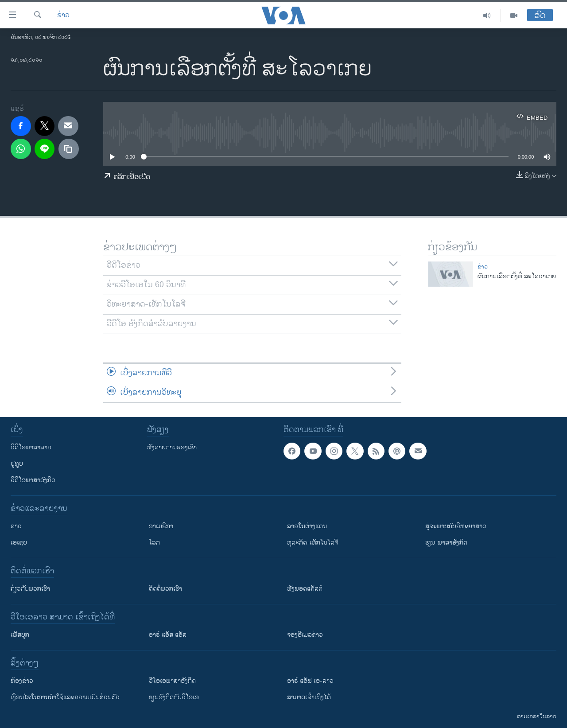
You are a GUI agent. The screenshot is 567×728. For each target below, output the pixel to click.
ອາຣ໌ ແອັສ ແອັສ (168, 635)
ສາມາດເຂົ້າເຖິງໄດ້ (309, 697)
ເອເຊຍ (19, 543)
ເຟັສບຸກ (20, 635)
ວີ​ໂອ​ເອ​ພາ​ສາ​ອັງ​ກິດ (172, 681)
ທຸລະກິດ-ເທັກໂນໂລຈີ (313, 543)
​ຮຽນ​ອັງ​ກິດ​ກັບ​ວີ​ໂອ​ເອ (174, 697)
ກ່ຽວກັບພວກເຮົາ (30, 589)
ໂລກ (154, 543)
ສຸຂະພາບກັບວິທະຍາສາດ (456, 526)
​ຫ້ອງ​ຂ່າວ (22, 681)
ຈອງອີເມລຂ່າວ (305, 635)
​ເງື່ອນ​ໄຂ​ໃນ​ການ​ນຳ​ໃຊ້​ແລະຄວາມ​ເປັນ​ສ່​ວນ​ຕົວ (65, 697)
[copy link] (69, 149)
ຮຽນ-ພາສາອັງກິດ (446, 543)
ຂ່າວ (63, 16)
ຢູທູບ (17, 464)
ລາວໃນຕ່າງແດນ (307, 526)
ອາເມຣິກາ (161, 526)
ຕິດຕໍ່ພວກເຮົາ (165, 589)
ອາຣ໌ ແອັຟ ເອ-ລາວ (310, 681)
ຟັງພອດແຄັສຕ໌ (305, 589)
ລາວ (16, 526)
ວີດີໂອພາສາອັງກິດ (33, 480)
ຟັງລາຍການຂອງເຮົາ (172, 447)
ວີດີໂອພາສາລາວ (31, 447)
